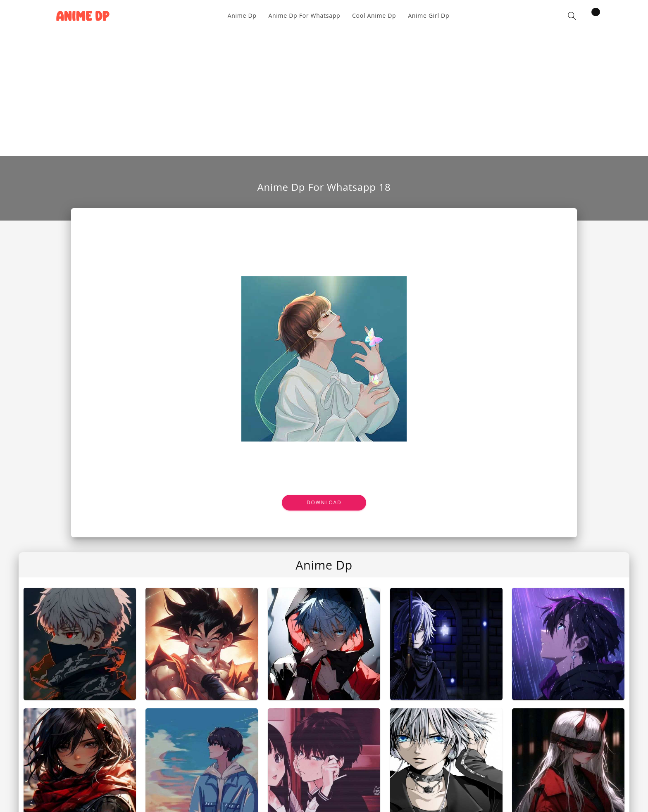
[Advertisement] (324, 94)
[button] (572, 16)
